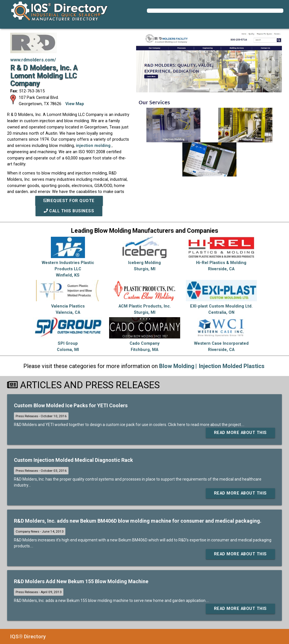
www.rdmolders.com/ (33, 60)
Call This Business (69, 211)
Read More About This (240, 433)
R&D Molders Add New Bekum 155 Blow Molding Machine (81, 581)
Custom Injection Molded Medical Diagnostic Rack (73, 460)
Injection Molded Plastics (232, 366)
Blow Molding (177, 366)
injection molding (94, 146)
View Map (75, 104)
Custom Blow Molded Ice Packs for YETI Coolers (71, 405)
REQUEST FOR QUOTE (69, 201)
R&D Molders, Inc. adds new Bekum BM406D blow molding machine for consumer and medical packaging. (138, 521)
